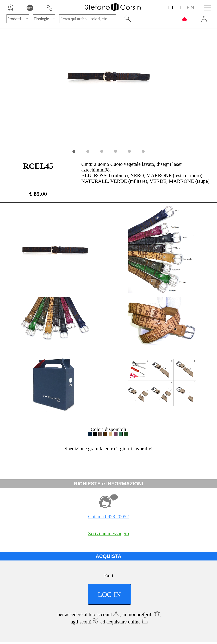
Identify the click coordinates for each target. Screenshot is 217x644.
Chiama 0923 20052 (109, 517)
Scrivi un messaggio (109, 533)
